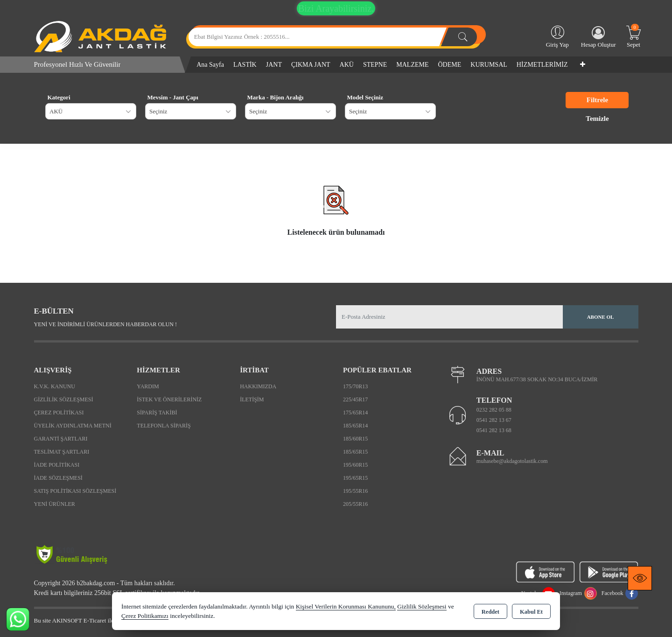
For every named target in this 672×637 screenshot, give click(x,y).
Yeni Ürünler (55, 504)
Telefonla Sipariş (164, 426)
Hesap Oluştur (598, 37)
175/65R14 (355, 413)
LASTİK (245, 65)
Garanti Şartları (61, 439)
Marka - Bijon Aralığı (276, 97)
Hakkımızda (258, 386)
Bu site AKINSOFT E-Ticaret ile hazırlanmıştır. (92, 620)
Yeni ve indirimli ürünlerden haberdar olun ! (105, 324)
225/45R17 (355, 399)
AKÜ (347, 65)
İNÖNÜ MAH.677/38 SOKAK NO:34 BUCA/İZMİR (537, 379)
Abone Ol (601, 317)
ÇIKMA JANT (311, 65)
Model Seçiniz (365, 97)
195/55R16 (355, 491)
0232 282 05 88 (494, 410)
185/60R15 (355, 439)
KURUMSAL (489, 65)
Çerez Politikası (59, 413)
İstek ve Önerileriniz (169, 399)
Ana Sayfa (210, 65)
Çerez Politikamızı (145, 616)
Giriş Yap (557, 36)
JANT (274, 65)
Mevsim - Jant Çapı (173, 97)
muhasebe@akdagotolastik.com (512, 461)
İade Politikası (57, 465)
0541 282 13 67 (494, 420)
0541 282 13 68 (494, 430)
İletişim (252, 399)
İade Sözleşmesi (58, 478)
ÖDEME (450, 65)
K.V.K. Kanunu (55, 386)
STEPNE (375, 65)
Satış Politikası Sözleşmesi (75, 491)
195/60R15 (355, 465)
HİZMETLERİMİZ (542, 65)
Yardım (148, 386)
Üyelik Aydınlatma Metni (73, 426)
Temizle (597, 119)
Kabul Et (531, 612)
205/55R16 (355, 504)
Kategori (59, 97)
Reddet (490, 612)
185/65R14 (355, 426)
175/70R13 (355, 386)
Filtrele (597, 100)
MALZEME (412, 65)
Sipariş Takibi (157, 413)
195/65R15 (355, 478)
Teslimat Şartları (62, 452)
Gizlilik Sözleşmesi (64, 399)
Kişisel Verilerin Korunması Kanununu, (346, 606)
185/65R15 (355, 452)
